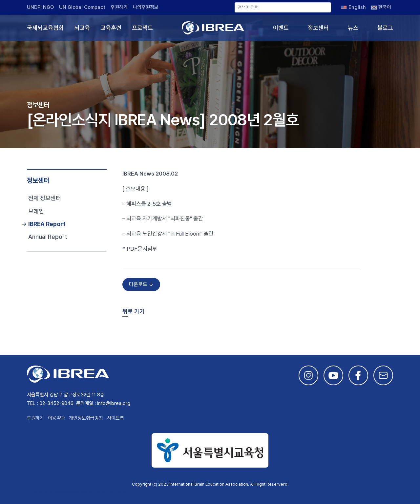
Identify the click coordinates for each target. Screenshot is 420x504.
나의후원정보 (146, 7)
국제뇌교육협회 (45, 28)
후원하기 (119, 7)
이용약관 (56, 418)
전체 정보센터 (45, 198)
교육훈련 (111, 28)
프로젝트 (142, 28)
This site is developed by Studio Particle (76, 492)
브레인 (36, 211)
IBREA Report (47, 224)
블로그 (385, 28)
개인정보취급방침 (86, 418)
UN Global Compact (82, 7)
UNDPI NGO (40, 7)
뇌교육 (82, 28)
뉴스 (353, 28)
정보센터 (318, 28)
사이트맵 (115, 418)
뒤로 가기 (134, 311)
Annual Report (48, 237)
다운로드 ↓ (141, 284)
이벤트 (281, 28)
